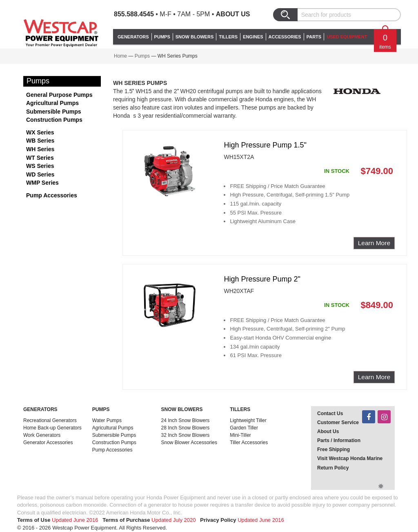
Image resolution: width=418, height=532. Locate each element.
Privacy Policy (218, 520)
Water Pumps (107, 420)
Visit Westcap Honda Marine (350, 458)
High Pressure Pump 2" (262, 279)
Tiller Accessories (249, 443)
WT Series (40, 158)
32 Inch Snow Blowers (186, 435)
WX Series (40, 132)
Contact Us (330, 414)
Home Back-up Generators (52, 428)
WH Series (40, 149)
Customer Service (338, 422)
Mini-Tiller (240, 435)
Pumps (142, 56)
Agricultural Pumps (52, 103)
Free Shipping (334, 449)
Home (120, 56)
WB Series (40, 141)
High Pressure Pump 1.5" (265, 145)
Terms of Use (34, 520)
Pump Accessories (52, 195)
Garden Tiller (244, 428)
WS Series (40, 166)
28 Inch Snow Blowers (186, 428)
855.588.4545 (134, 14)
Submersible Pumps (54, 112)
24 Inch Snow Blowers (186, 420)
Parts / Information (339, 440)
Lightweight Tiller (248, 420)
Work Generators (42, 435)
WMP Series (42, 183)
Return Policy (333, 468)
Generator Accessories (48, 443)
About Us (233, 14)
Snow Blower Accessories (189, 443)
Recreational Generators (50, 420)
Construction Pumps (54, 120)
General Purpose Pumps (59, 95)
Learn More (374, 243)
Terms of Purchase (126, 520)
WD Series (40, 174)
